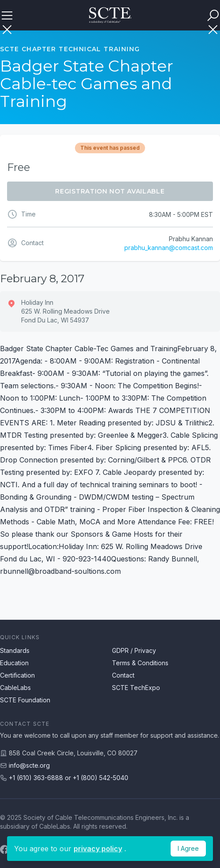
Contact (123, 675)
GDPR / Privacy (134, 650)
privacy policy (98, 849)
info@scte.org (29, 765)
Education (14, 663)
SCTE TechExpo (136, 688)
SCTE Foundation (25, 700)
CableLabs (15, 688)
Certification (17, 675)
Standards (15, 650)
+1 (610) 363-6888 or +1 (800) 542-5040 (69, 778)
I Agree (188, 848)
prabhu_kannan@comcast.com (169, 248)
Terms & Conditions (140, 663)
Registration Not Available (110, 191)
